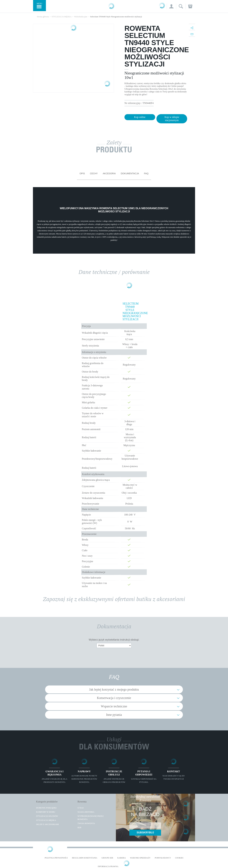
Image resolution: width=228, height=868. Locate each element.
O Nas (81, 808)
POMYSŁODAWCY (163, 858)
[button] (171, 6)
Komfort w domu (46, 812)
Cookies (179, 858)
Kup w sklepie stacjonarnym (172, 119)
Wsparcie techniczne (114, 706)
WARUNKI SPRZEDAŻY (140, 858)
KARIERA (122, 858)
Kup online (140, 117)
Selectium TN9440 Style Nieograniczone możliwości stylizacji (130, 312)
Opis (82, 173)
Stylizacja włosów (47, 816)
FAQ (146, 173)
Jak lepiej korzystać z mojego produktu (114, 689)
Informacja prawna (108, 866)
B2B (79, 827)
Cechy (94, 173)
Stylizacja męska (46, 820)
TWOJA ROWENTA (86, 823)
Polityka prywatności (56, 858)
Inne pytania (114, 715)
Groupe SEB (107, 858)
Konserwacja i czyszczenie (114, 698)
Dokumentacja (130, 173)
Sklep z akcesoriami (47, 824)
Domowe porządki (46, 808)
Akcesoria (109, 173)
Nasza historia (86, 812)
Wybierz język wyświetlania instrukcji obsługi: (114, 640)
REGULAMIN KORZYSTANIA (85, 858)
